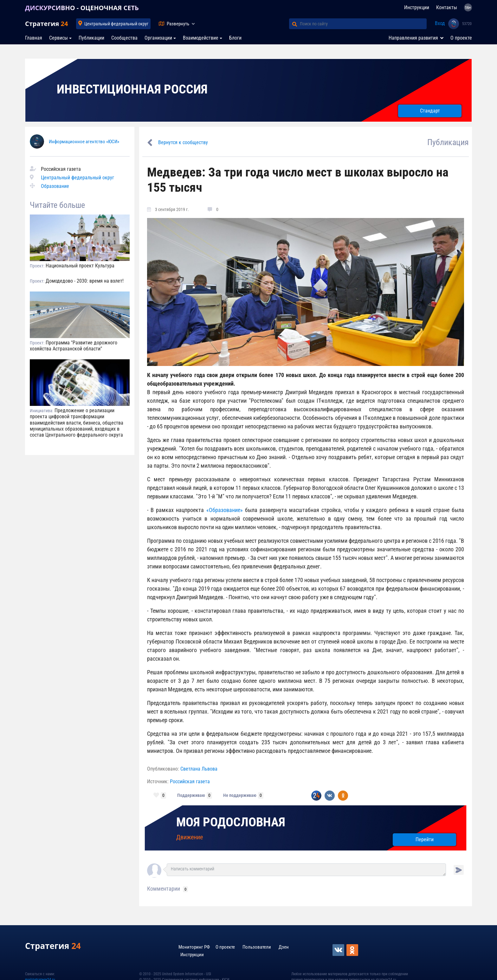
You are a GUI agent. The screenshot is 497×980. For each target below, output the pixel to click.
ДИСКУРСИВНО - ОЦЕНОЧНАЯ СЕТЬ (82, 8)
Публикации (91, 38)
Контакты (447, 7)
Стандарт (430, 111)
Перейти (425, 839)
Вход (440, 23)
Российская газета (190, 781)
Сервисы (58, 38)
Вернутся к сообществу (183, 142)
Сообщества (124, 38)
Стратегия (46, 24)
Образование (55, 186)
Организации (158, 38)
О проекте (461, 38)
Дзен (284, 947)
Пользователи (257, 947)
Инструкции (417, 7)
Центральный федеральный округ (116, 24)
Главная (34, 38)
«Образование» (225, 510)
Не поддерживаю (240, 795)
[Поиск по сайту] (363, 24)
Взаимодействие (201, 38)
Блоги (235, 38)
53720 (467, 24)
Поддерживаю (191, 795)
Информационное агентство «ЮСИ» (84, 142)
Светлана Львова (199, 769)
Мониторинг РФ (194, 947)
